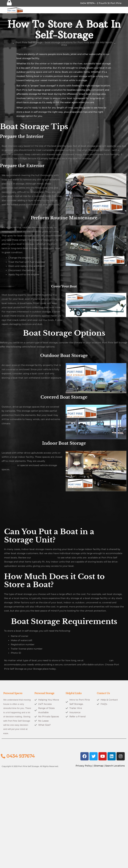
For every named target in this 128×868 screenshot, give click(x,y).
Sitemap (99, 766)
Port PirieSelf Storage (96, 660)
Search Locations (115, 766)
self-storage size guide (44, 558)
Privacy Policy (84, 766)
